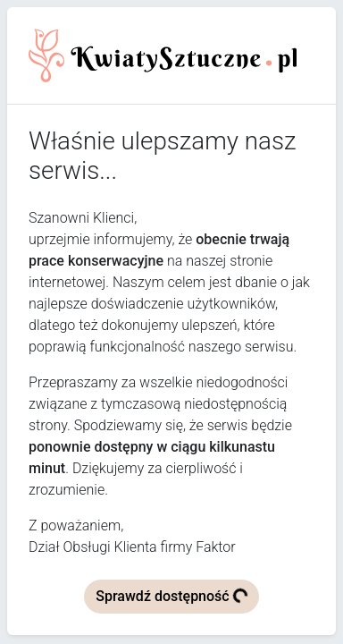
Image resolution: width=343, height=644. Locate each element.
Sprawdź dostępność (172, 596)
